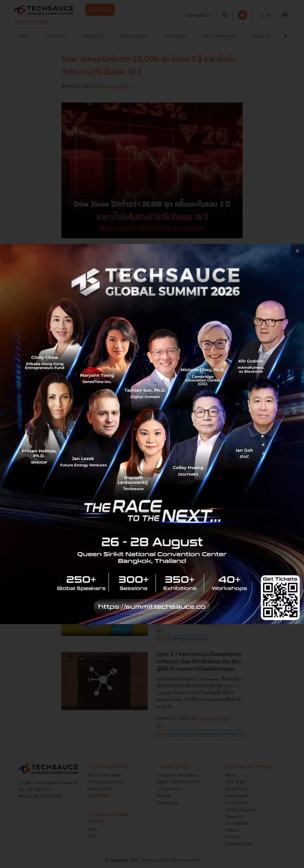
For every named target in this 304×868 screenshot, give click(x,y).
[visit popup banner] (152, 434)
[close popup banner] (297, 251)
